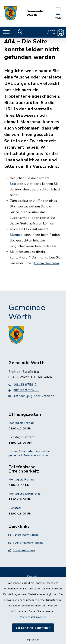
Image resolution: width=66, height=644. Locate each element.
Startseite (18, 184)
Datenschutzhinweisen (33, 617)
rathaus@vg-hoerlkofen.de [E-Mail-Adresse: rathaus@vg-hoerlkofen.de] (32, 396)
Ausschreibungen (22, 550)
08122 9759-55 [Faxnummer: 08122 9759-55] (24, 390)
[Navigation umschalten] (6, 32)
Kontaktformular (47, 263)
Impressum (33, 640)
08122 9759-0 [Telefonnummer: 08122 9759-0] (23, 385)
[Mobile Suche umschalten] (20, 32)
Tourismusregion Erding (26, 543)
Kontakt (33, 577)
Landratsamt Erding (23, 535)
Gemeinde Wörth (35, 13)
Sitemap (16, 235)
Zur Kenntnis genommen (33, 628)
